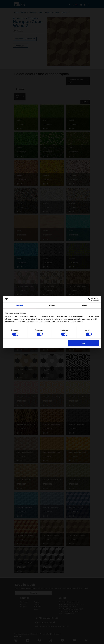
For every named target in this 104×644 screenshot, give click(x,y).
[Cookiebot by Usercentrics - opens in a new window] (90, 299)
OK (84, 343)
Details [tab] (52, 305)
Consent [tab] (19, 305)
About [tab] (85, 305)
